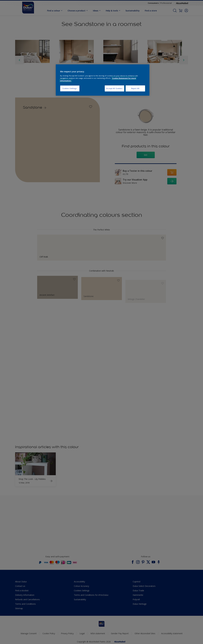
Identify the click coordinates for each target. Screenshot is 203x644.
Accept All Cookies (114, 88)
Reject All (135, 88)
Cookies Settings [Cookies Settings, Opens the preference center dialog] (70, 88)
